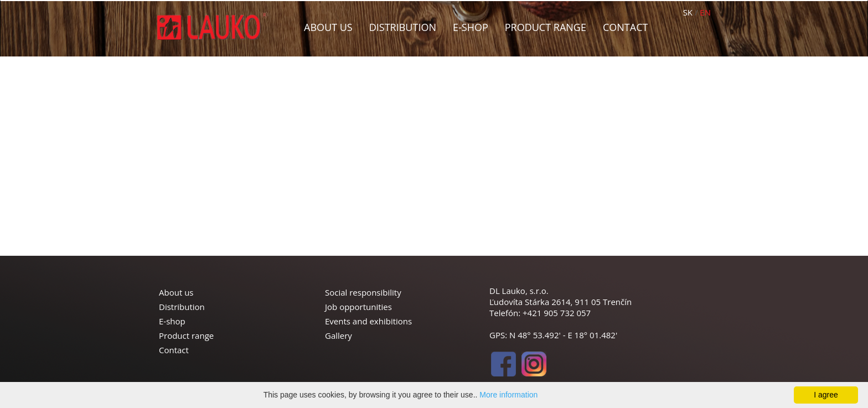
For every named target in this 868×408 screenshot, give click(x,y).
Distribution (403, 27)
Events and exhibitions (368, 321)
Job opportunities (358, 307)
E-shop (471, 27)
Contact (625, 27)
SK (688, 12)
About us (328, 27)
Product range (546, 27)
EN (705, 12)
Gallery (339, 335)
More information (508, 395)
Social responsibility (363, 292)
